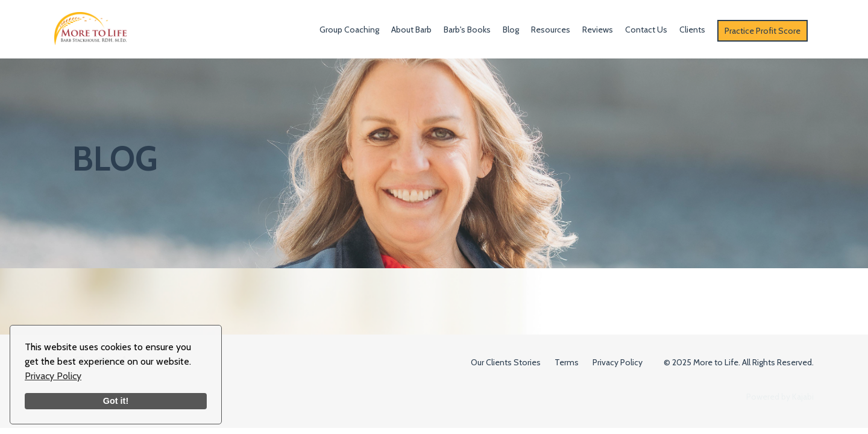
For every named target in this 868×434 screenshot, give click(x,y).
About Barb (411, 30)
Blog (511, 30)
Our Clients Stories (506, 362)
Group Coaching (349, 30)
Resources (551, 30)
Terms (567, 362)
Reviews (598, 30)
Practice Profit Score (763, 31)
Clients (692, 30)
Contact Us (646, 30)
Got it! (116, 401)
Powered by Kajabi (780, 397)
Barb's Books (467, 30)
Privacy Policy (53, 376)
